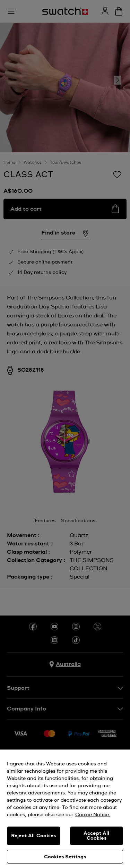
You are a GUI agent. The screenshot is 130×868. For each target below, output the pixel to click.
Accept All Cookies (96, 836)
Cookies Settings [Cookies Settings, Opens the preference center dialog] (65, 857)
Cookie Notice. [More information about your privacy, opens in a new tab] (93, 815)
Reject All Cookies (34, 836)
